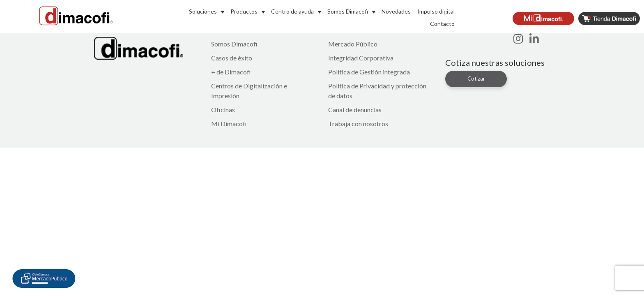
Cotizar (476, 79)
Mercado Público (353, 44)
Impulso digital (436, 11)
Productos (244, 11)
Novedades (396, 11)
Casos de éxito (232, 58)
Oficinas (223, 110)
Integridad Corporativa (361, 58)
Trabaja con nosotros (358, 124)
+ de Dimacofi (231, 72)
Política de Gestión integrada (369, 72)
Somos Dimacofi (348, 11)
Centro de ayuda (292, 11)
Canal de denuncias (355, 110)
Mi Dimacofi (229, 124)
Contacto (442, 24)
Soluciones (203, 11)
